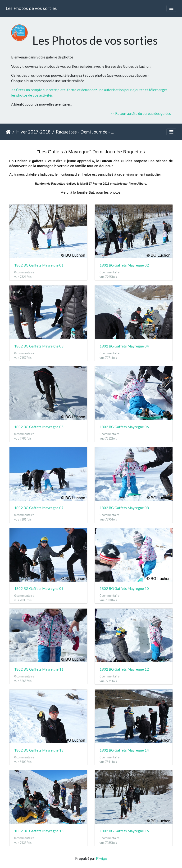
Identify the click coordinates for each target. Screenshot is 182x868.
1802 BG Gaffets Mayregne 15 (39, 831)
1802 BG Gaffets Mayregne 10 (124, 588)
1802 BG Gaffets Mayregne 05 (39, 427)
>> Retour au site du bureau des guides (141, 113)
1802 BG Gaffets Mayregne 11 (39, 669)
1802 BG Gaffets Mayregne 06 (124, 427)
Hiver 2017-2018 (33, 132)
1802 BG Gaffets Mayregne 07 (39, 508)
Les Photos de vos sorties (31, 8)
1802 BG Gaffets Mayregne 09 (39, 588)
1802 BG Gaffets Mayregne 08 (124, 508)
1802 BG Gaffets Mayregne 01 (39, 265)
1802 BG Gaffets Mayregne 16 (124, 831)
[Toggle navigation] (171, 8)
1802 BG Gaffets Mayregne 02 (124, 265)
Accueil (8, 132)
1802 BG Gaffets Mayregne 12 (124, 669)
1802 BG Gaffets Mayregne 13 (39, 750)
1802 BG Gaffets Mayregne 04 (124, 346)
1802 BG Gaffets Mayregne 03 (39, 346)
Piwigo (102, 858)
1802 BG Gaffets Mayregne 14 (124, 750)
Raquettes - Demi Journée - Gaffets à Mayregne (85, 132)
